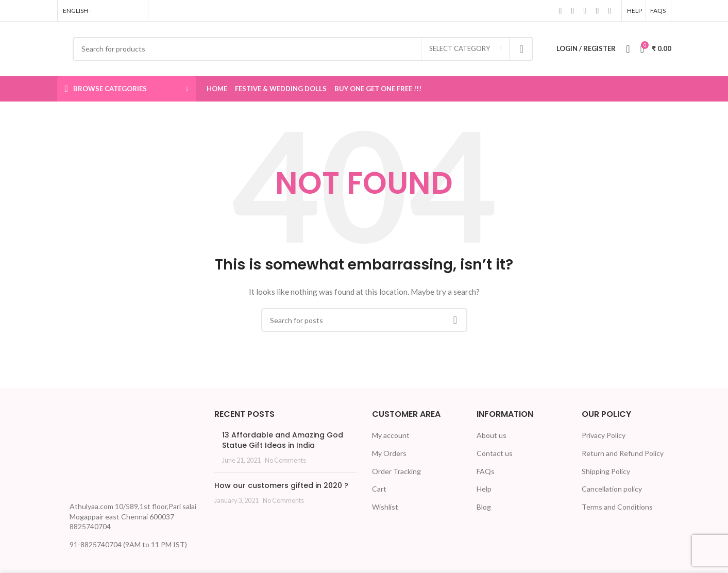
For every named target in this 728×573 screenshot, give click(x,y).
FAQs (486, 471)
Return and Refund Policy (623, 453)
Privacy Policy (604, 435)
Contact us (495, 453)
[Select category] (465, 49)
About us (492, 435)
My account (391, 435)
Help (484, 489)
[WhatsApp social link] (598, 10)
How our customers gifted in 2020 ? (281, 485)
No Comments (285, 460)
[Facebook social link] (561, 10)
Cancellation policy (612, 489)
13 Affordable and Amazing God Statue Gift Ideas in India (283, 440)
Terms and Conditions (617, 507)
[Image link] (96, 452)
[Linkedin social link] (585, 10)
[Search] (303, 49)
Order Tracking (396, 471)
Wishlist (385, 507)
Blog (484, 507)
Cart (379, 489)
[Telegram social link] (610, 10)
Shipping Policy (606, 471)
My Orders (389, 453)
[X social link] (573, 10)
